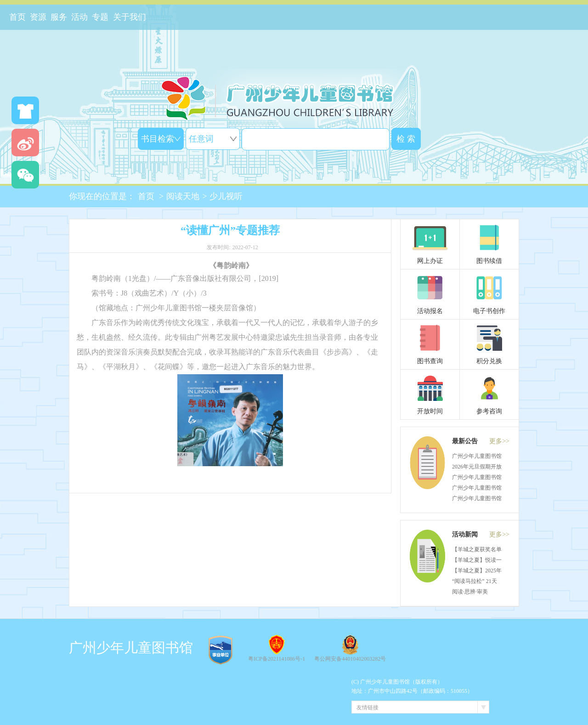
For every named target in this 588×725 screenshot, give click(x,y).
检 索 (406, 139)
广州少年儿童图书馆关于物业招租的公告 (502, 477)
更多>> (499, 441)
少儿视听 (226, 196)
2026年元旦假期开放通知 (482, 467)
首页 (146, 196)
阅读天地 (183, 196)
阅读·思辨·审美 (470, 592)
